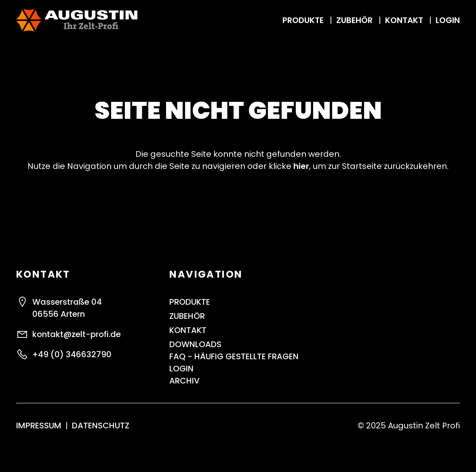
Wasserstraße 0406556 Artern (67, 308)
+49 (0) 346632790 (72, 354)
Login (448, 20)
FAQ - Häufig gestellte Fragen (234, 356)
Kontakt (405, 20)
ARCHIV (184, 381)
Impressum (39, 426)
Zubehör (355, 20)
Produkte (304, 20)
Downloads (195, 344)
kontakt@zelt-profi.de (77, 334)
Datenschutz (101, 426)
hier (301, 166)
